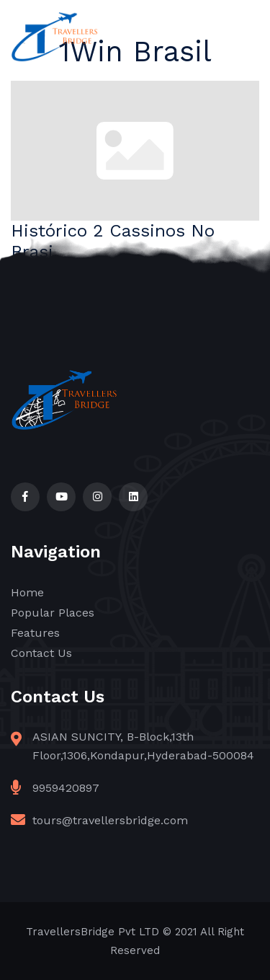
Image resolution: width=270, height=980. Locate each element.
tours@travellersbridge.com (110, 820)
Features (35, 633)
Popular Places (53, 613)
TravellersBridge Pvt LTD (93, 932)
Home (27, 592)
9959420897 (66, 788)
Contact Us (41, 653)
